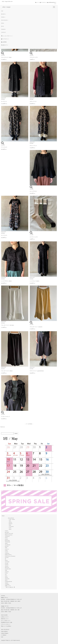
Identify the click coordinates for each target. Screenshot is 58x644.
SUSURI (7, 557)
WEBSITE (3, 29)
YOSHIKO (7, 584)
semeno (6, 577)
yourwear (7, 572)
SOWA (6, 538)
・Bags (9, 525)
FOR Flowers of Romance (10, 556)
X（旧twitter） (4, 635)
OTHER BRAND (8, 582)
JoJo (6, 574)
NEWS (3, 23)
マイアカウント (43, 2)
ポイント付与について (6, 621)
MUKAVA (7, 567)
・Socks (10, 528)
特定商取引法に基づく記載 (7, 622)
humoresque (7, 541)
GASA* (7, 531)
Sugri (6, 570)
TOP (2, 11)
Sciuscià (7, 565)
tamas (6, 576)
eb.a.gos (7, 563)
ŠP (5, 559)
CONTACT (3, 32)
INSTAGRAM (5, 20)
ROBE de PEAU (8, 555)
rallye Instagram (4, 631)
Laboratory (7, 553)
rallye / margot (6, 7)
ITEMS (3, 17)
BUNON (7, 546)
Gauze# (6, 552)
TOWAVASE (7, 542)
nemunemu (7, 579)
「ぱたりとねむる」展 (10, 587)
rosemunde (7, 562)
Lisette (6, 550)
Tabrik (6, 543)
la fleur (6, 573)
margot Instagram (5, 633)
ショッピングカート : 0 (7, 36)
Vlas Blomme (8, 545)
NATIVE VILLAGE (9, 534)
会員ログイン (5, 45)
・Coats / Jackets (11, 519)
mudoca (6, 539)
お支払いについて (5, 617)
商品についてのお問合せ (6, 626)
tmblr (2, 637)
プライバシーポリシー (6, 624)
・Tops (9, 521)
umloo (6, 580)
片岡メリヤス (8, 586)
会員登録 (49, 2)
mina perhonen (11, 518)
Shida (6, 548)
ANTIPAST (7, 536)
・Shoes (10, 529)
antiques (7, 583)
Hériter (6, 560)
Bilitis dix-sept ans (9, 535)
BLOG (3, 26)
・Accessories (11, 526)
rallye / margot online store (7, 1)
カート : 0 (37, 2)
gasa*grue (7, 532)
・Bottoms (10, 524)
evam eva (7, 549)
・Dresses (10, 522)
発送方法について (5, 619)
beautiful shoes (8, 569)
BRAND (3, 14)
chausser (7, 566)
